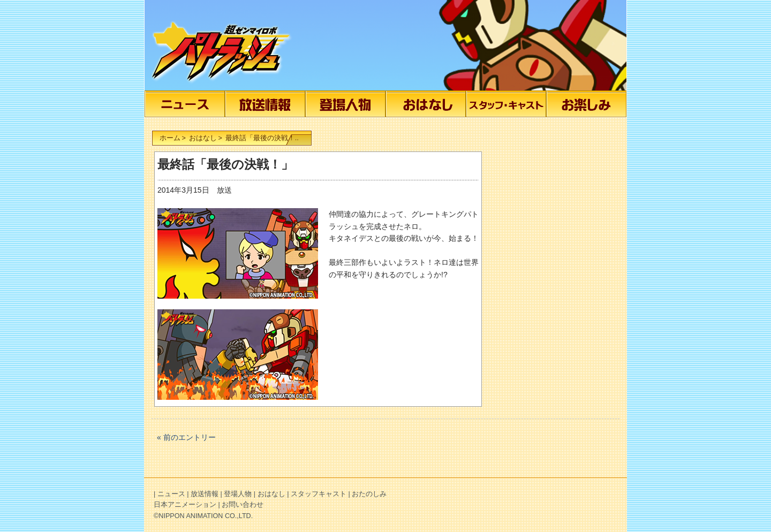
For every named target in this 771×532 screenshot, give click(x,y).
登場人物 (349, 104)
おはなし (429, 104)
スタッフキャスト (510, 104)
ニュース (188, 104)
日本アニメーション (185, 505)
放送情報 (269, 104)
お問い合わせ (243, 505)
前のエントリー (190, 437)
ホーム (170, 138)
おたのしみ (590, 104)
